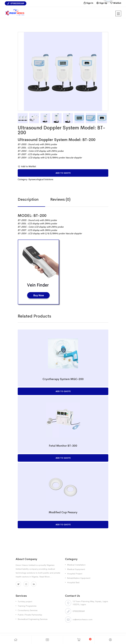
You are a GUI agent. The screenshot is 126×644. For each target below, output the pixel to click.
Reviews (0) (60, 199)
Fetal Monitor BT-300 (63, 446)
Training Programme (27, 606)
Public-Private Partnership (30, 615)
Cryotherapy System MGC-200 (63, 379)
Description (28, 199)
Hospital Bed (73, 582)
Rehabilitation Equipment (79, 578)
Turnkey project (25, 601)
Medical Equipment (76, 569)
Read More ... (46, 577)
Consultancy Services (28, 610)
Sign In (90, 3)
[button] (27, 166)
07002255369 (16, 3)
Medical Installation (76, 565)
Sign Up (103, 3)
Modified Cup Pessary (63, 512)
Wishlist (117, 3)
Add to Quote (63, 173)
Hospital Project (75, 574)
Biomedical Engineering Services (33, 619)
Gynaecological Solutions (41, 179)
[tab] (34, 199)
